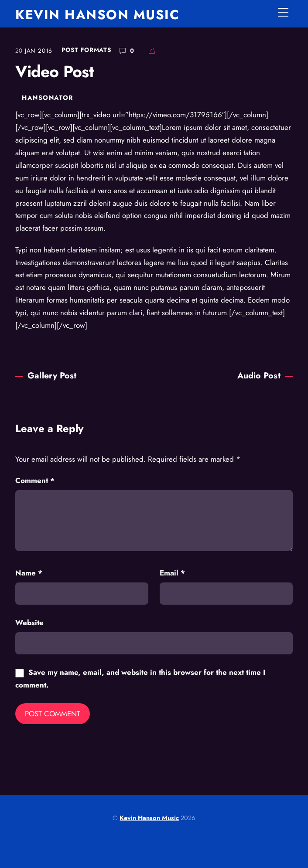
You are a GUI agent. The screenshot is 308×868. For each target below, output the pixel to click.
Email (172, 573)
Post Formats (86, 50)
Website (29, 623)
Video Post (55, 71)
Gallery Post (46, 375)
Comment (35, 480)
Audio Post (265, 375)
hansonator (47, 98)
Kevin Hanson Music (149, 818)
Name (29, 573)
